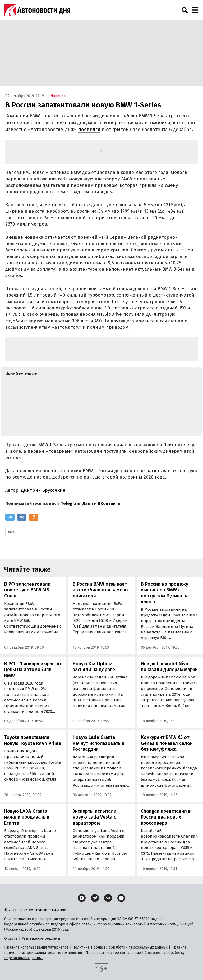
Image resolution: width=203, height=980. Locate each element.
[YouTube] (121, 898)
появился (89, 130)
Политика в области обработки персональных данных (120, 947)
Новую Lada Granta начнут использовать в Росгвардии (99, 743)
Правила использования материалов (36, 947)
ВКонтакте (109, 503)
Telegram (71, 503)
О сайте (11, 938)
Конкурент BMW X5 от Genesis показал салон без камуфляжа (167, 743)
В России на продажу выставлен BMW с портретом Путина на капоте (165, 593)
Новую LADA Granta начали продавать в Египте (27, 817)
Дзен (88, 503)
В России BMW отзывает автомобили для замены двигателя (101, 590)
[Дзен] (82, 898)
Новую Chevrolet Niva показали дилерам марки (169, 667)
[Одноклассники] (34, 517)
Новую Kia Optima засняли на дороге (94, 667)
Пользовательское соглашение (113, 953)
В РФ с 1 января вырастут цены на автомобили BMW (33, 670)
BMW (12, 532)
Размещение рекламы (41, 938)
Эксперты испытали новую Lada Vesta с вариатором (94, 817)
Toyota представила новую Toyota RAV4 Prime (33, 740)
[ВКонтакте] (22, 517)
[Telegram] (10, 517)
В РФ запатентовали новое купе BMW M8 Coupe (27, 590)
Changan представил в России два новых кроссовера (166, 817)
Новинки (58, 96)
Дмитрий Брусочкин (43, 490)
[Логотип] (37, 10)
